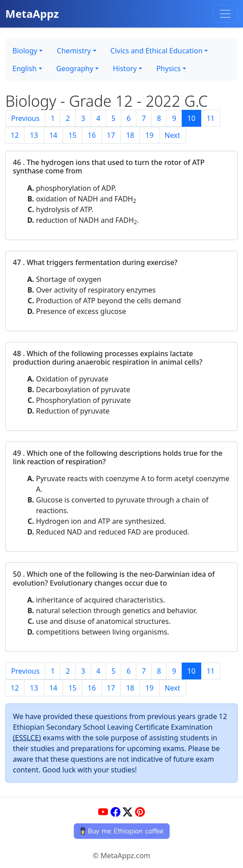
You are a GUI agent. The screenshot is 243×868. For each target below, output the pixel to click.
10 (191, 118)
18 (130, 135)
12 (15, 135)
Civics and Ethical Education (157, 51)
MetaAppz (32, 14)
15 (72, 135)
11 (211, 118)
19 (149, 135)
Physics (169, 68)
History (125, 68)
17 (111, 135)
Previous (25, 118)
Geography (75, 68)
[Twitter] (127, 812)
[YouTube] (103, 812)
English (24, 68)
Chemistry (74, 51)
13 (34, 135)
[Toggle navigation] (225, 14)
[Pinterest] (140, 812)
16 (92, 135)
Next (173, 135)
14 (53, 135)
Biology (25, 51)
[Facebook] (116, 812)
